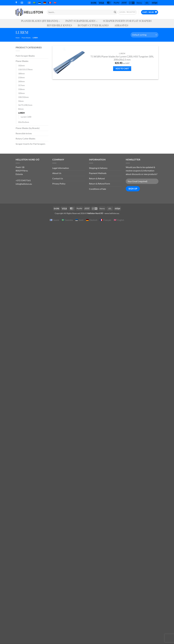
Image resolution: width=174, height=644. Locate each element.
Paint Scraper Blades (81, 21)
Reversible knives (59, 26)
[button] (127, 12)
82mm (21, 109)
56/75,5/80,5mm (25, 105)
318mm (21, 89)
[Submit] (115, 12)
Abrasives (121, 26)
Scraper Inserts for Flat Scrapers (127, 21)
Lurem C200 (26, 117)
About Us (57, 173)
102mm (21, 65)
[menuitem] (29, 3)
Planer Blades (26, 38)
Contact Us (58, 178)
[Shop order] (145, 35)
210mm (21, 77)
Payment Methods (98, 173)
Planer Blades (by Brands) (41, 21)
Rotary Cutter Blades (93, 26)
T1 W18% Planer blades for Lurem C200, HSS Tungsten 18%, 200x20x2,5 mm (122, 58)
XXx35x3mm (24, 122)
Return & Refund (97, 178)
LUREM (21, 113)
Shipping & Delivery (98, 168)
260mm (21, 81)
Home (18, 38)
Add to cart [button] (122, 69)
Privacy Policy (59, 184)
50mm (21, 101)
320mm (21, 93)
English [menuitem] (121, 220)
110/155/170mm (25, 69)
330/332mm (23, 97)
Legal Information (61, 168)
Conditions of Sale (98, 189)
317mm (21, 85)
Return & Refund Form (100, 184)
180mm (21, 73)
